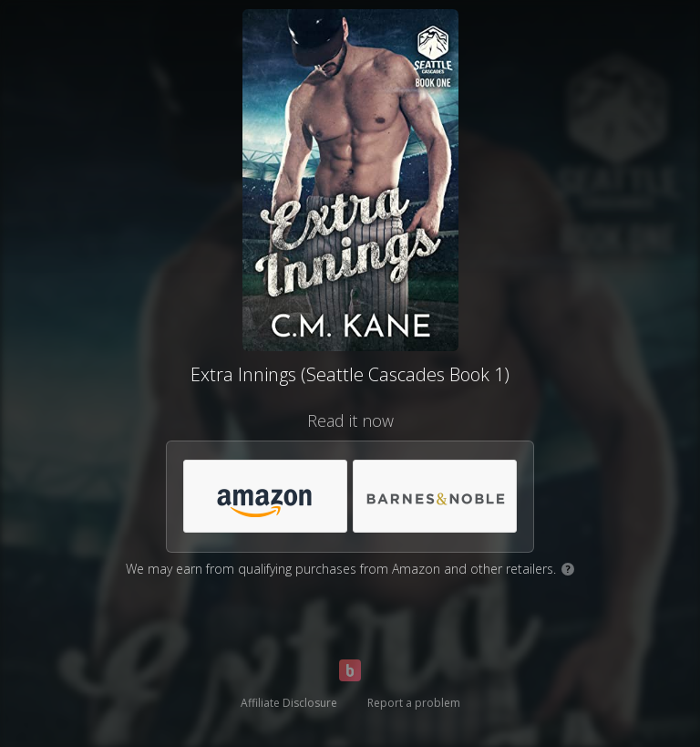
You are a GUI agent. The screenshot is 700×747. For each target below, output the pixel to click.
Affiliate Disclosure (289, 703)
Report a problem (414, 703)
